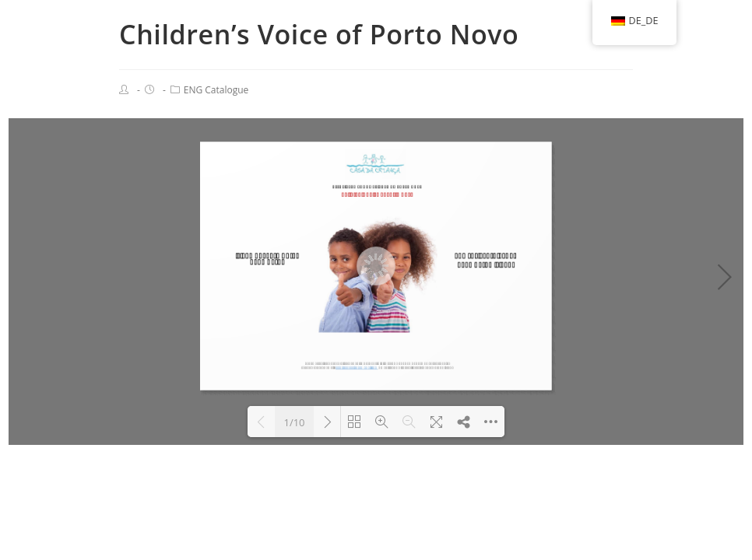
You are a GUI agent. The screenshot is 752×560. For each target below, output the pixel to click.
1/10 (294, 422)
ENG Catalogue (216, 90)
